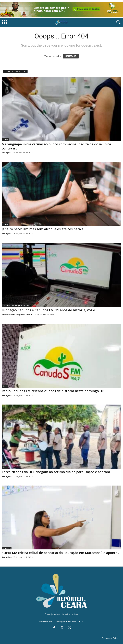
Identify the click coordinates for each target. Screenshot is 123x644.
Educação (7, 548)
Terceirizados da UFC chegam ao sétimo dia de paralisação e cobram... (57, 472)
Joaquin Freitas (112, 638)
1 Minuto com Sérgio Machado (16, 305)
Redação (6, 153)
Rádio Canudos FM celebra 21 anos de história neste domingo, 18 (53, 391)
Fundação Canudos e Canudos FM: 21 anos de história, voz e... (49, 310)
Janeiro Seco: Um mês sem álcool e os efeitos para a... (44, 229)
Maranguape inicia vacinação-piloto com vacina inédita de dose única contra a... (56, 146)
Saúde (5, 139)
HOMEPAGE (71, 56)
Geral (5, 386)
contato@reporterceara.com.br (69, 621)
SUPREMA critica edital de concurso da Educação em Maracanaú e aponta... (61, 553)
